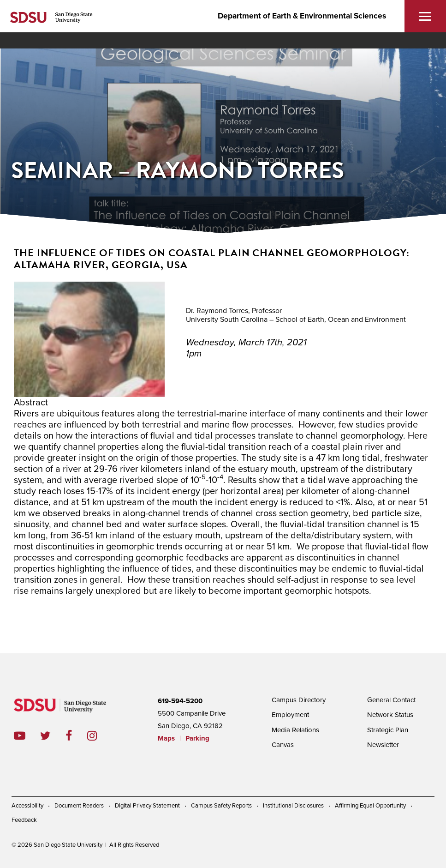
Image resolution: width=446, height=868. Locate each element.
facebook (76, 736)
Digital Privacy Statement (147, 806)
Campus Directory (299, 700)
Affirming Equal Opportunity (370, 806)
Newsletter (383, 745)
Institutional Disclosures (293, 806)
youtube (20, 736)
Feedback (24, 820)
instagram (99, 736)
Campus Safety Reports (221, 806)
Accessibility (27, 806)
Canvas (283, 745)
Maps (166, 738)
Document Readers (79, 806)
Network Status (390, 715)
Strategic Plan (388, 730)
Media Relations (295, 730)
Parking (197, 738)
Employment (290, 715)
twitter (53, 736)
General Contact (391, 700)
